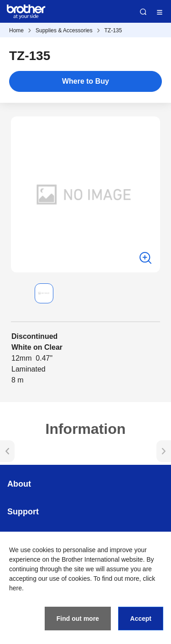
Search (143, 12)
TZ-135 (113, 30)
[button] (18, 293)
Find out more (78, 619)
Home (16, 30)
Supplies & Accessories (64, 30)
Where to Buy (85, 81)
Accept (141, 619)
